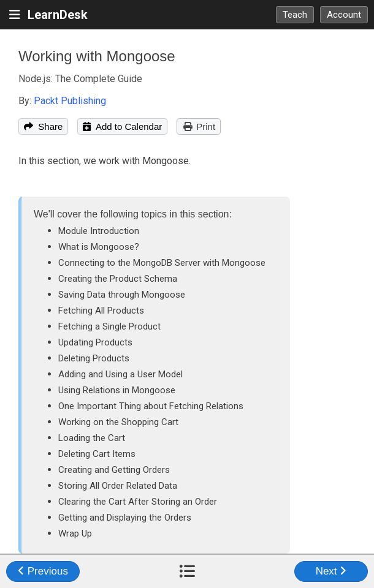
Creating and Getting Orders (114, 470)
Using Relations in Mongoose (117, 390)
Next (331, 571)
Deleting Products (94, 358)
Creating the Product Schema (118, 279)
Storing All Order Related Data (118, 486)
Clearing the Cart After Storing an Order (138, 502)
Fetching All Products (101, 311)
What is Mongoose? (99, 247)
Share (43, 126)
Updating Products (95, 342)
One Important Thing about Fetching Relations (151, 406)
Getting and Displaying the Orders (125, 518)
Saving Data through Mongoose (122, 295)
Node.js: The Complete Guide (80, 79)
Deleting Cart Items (97, 454)
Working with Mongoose (97, 56)
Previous (43, 571)
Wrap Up (75, 533)
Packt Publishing (70, 101)
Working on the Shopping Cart (118, 422)
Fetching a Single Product (109, 326)
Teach (295, 15)
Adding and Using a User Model (120, 374)
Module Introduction (99, 231)
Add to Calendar (122, 126)
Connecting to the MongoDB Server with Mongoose (162, 263)
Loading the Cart (92, 438)
